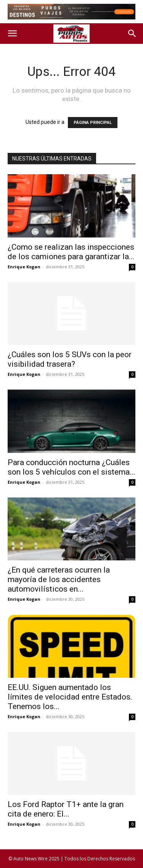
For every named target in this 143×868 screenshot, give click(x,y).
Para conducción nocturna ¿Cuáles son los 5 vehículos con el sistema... (71, 467)
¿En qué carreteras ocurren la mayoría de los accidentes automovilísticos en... (59, 579)
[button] (12, 34)
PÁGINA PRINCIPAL (93, 123)
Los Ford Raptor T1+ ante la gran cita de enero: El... (66, 809)
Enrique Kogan (24, 267)
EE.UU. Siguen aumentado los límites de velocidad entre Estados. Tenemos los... (70, 697)
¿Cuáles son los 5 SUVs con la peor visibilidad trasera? (70, 359)
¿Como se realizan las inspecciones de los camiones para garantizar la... (71, 252)
